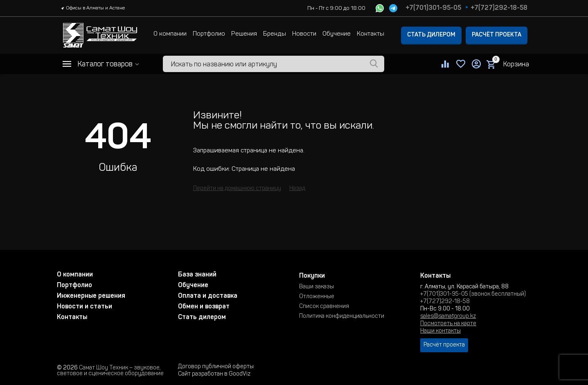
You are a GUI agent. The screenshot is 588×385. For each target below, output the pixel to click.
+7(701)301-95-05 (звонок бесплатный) (473, 294)
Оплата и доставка (208, 296)
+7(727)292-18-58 (499, 8)
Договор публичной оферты (216, 367)
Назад (297, 189)
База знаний (197, 275)
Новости (304, 34)
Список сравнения (324, 307)
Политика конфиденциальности (342, 317)
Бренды (275, 34)
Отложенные (317, 297)
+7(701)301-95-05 (433, 8)
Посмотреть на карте (448, 324)
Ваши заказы (317, 287)
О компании (170, 34)
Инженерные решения (91, 296)
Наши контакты (440, 331)
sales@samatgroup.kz (448, 317)
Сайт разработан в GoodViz (214, 374)
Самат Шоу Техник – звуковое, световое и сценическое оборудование (110, 371)
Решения (244, 34)
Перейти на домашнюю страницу (237, 189)
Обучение (337, 34)
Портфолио (209, 34)
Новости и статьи (84, 307)
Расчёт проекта (497, 35)
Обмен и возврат (204, 307)
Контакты (371, 34)
